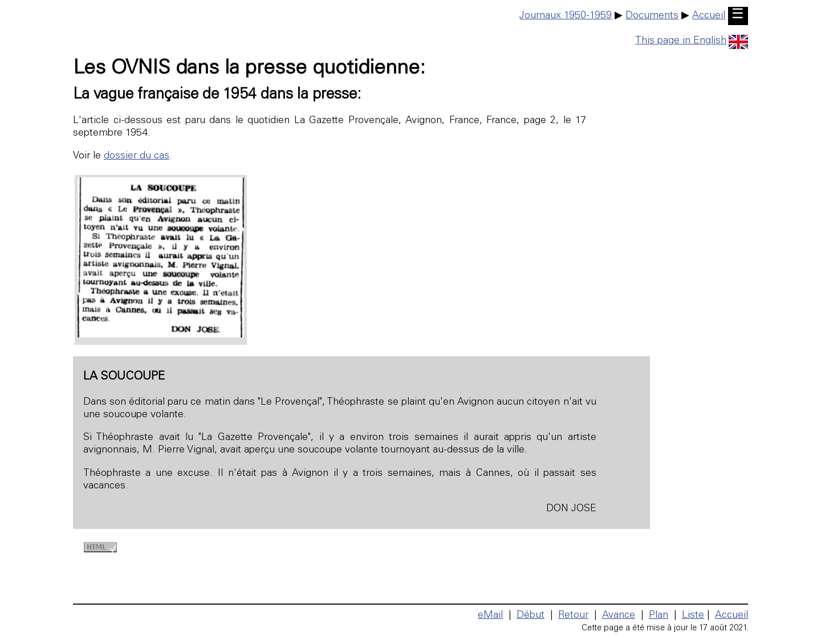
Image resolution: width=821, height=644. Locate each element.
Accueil (709, 16)
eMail (490, 616)
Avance (619, 616)
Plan (659, 616)
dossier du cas (137, 156)
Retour (573, 616)
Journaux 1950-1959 (566, 16)
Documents (652, 16)
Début (531, 616)
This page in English (692, 41)
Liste (693, 616)
